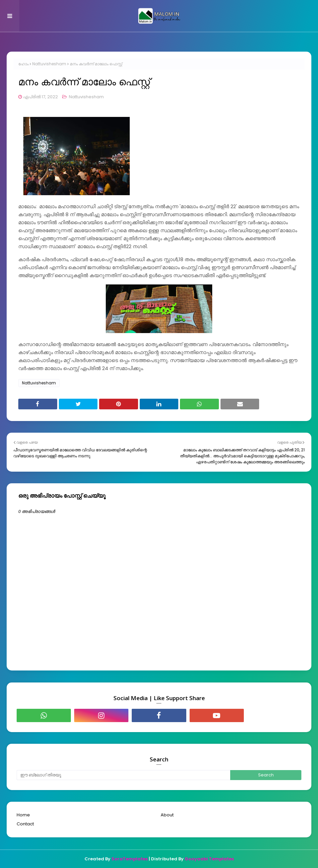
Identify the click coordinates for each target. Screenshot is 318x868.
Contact (25, 824)
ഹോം (23, 64)
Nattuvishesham (49, 64)
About (167, 815)
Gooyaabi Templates (209, 859)
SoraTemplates (130, 859)
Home (23, 815)
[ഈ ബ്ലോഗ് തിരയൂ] (123, 775)
